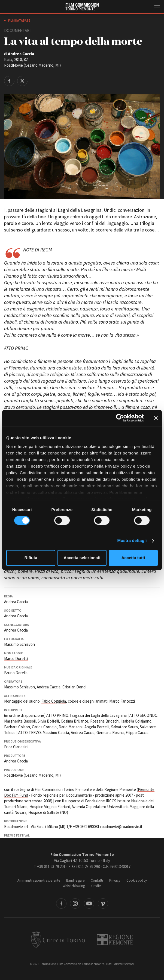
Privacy (115, 880)
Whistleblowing (74, 886)
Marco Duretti (16, 658)
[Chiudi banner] (156, 418)
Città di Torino (58, 940)
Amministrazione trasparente (39, 880)
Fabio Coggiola (54, 701)
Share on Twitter (22, 80)
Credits (96, 886)
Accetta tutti (133, 558)
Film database (19, 20)
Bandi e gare (75, 880)
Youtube (89, 903)
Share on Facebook (9, 80)
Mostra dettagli (132, 540)
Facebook (61, 903)
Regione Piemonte (115, 940)
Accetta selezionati (82, 558)
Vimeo (103, 903)
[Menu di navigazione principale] (157, 8)
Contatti (97, 880)
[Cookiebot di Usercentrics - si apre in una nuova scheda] (120, 418)
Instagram (75, 903)
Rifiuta (31, 558)
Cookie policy (137, 880)
